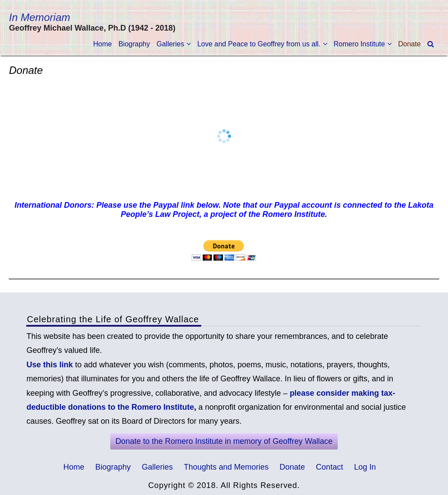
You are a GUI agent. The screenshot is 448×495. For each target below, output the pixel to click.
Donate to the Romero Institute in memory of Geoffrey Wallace (224, 441)
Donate (409, 44)
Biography (134, 44)
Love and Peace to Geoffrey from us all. (259, 44)
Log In (365, 467)
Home (103, 44)
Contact (329, 467)
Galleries (170, 44)
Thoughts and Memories (226, 467)
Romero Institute (359, 44)
